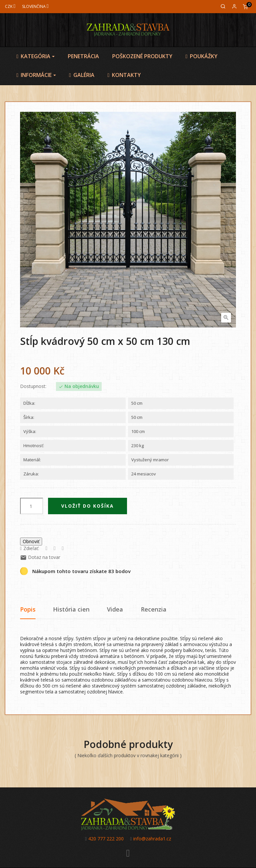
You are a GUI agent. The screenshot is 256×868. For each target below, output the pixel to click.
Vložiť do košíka (88, 506)
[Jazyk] (35, 6)
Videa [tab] (115, 609)
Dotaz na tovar (40, 557)
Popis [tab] (28, 609)
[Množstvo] (32, 506)
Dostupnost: (33, 386)
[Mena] (10, 6)
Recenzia (154, 609)
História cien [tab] (71, 609)
